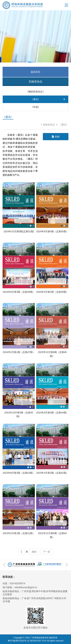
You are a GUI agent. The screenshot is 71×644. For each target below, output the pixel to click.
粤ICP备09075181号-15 (19, 641)
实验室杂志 (49, 125)
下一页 (47, 552)
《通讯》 (63, 125)
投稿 (57, 137)
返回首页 (35, 72)
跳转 (34, 552)
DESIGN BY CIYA (38, 641)
